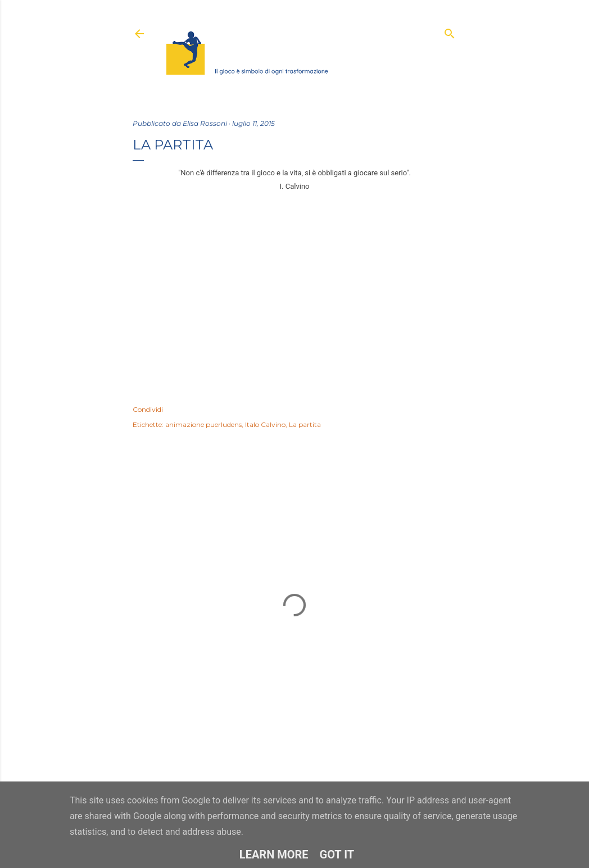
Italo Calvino (265, 424)
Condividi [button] (148, 409)
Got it (337, 855)
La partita (305, 424)
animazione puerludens (203, 424)
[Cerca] (450, 31)
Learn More (274, 855)
